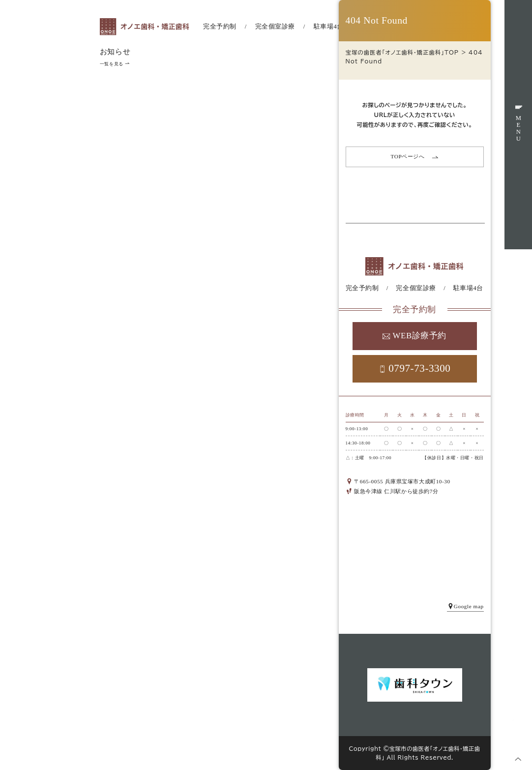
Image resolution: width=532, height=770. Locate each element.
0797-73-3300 (414, 368)
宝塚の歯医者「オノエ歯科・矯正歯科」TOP (402, 52)
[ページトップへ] (518, 759)
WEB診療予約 (414, 336)
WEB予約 (518, 304)
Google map (465, 606)
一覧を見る (115, 64)
